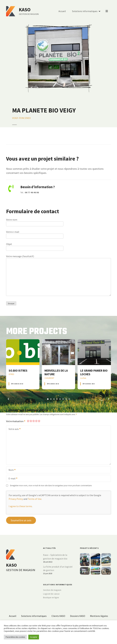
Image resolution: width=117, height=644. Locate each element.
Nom (11, 470)
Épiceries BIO (17, 384)
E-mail (12, 479)
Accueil (62, 11)
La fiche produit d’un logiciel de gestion (58, 568)
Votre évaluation (16, 421)
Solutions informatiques (85, 11)
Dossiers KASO (78, 616)
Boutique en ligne (51, 597)
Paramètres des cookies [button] (15, 637)
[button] (8, 399)
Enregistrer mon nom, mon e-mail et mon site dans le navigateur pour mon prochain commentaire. (51, 485)
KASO (25, 10)
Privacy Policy (16, 499)
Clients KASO (58, 616)
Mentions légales (99, 616)
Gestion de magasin (52, 590)
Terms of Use (35, 499)
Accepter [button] (34, 637)
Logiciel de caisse (51, 594)
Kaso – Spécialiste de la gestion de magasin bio (55, 557)
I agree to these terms (20, 506)
